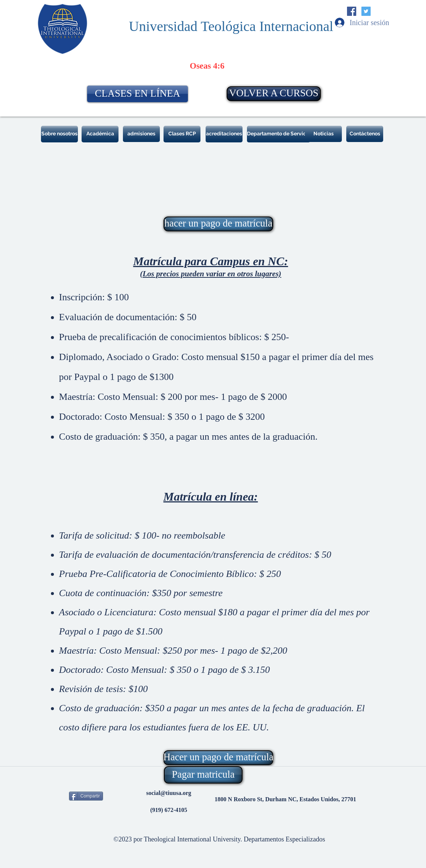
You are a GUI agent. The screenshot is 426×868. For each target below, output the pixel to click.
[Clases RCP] (182, 134)
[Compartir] (86, 796)
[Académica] (100, 134)
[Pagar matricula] (203, 775)
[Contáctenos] (365, 134)
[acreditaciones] (224, 134)
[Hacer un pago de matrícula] (218, 758)
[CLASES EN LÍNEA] (138, 94)
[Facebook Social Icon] (352, 11)
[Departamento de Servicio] (279, 134)
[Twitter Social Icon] (366, 11)
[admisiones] (141, 134)
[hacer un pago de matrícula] (218, 224)
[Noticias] (323, 134)
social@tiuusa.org (169, 793)
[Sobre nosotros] (59, 134)
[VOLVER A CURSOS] (274, 94)
